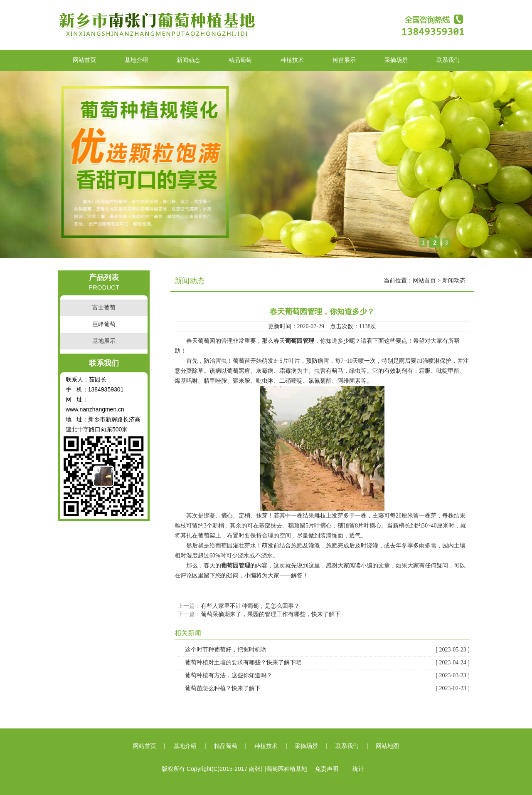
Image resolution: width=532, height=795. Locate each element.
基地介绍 (136, 60)
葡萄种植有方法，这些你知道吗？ (327, 676)
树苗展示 (344, 60)
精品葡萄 (240, 60)
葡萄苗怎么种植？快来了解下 (327, 689)
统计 (358, 769)
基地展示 (104, 341)
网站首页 (84, 60)
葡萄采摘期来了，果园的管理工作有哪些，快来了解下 (271, 614)
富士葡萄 (104, 308)
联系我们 (448, 60)
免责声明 (327, 769)
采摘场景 (396, 60)
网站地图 (387, 746)
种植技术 (292, 60)
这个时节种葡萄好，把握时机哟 (327, 650)
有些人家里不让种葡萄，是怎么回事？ (250, 606)
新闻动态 (188, 60)
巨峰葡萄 (104, 324)
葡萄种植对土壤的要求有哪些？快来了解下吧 (327, 663)
